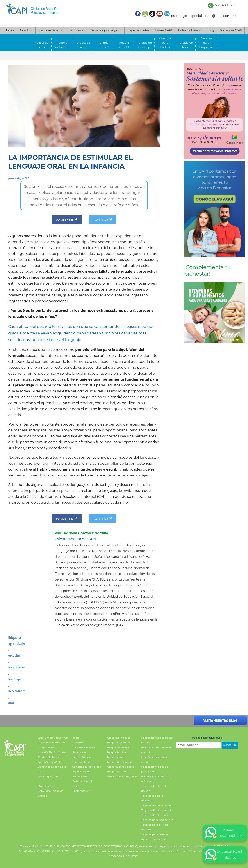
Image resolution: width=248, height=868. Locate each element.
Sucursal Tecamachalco (224, 833)
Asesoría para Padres (165, 43)
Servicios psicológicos (106, 30)
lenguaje (15, 679)
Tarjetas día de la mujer (156, 805)
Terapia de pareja (83, 45)
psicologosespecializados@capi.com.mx (204, 16)
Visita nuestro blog (220, 721)
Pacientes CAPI (231, 30)
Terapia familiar (103, 45)
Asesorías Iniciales (42, 45)
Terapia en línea (186, 45)
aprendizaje (17, 643)
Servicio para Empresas (206, 43)
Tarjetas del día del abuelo (153, 788)
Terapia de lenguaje (144, 45)
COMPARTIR (67, 220)
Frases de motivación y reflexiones (156, 779)
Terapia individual (62, 45)
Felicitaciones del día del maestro (157, 740)
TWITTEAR (103, 220)
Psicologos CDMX (49, 776)
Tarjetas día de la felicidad (152, 798)
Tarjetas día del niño (154, 815)
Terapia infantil (124, 45)
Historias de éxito (51, 30)
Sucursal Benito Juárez (225, 855)
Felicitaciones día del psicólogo (155, 769)
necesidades (17, 691)
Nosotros (26, 30)
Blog (211, 30)
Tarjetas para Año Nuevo (157, 820)
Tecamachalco (82, 762)
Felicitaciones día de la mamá (156, 750)
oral (11, 703)
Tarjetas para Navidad (155, 834)
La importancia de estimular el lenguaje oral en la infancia (71, 162)
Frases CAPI (164, 30)
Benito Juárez (81, 757)
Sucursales (77, 30)
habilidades (17, 667)
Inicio (10, 30)
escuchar (15, 655)
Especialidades (138, 30)
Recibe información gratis (207, 738)
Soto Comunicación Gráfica (51, 793)
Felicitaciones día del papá (155, 759)
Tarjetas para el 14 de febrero (155, 827)
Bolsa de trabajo (190, 30)
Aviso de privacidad (154, 839)
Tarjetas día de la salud (156, 810)
